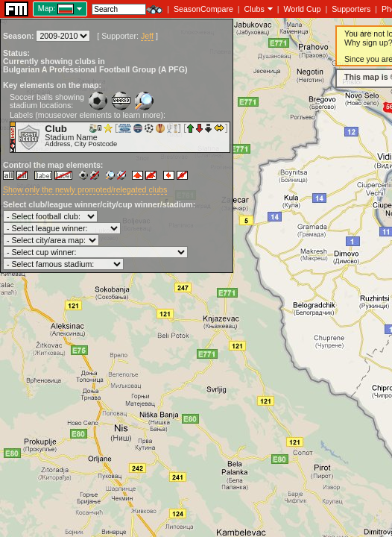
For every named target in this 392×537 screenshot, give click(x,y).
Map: (47, 8)
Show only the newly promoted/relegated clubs (85, 189)
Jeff (147, 36)
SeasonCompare (203, 9)
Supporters (351, 9)
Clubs (255, 9)
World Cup (302, 9)
